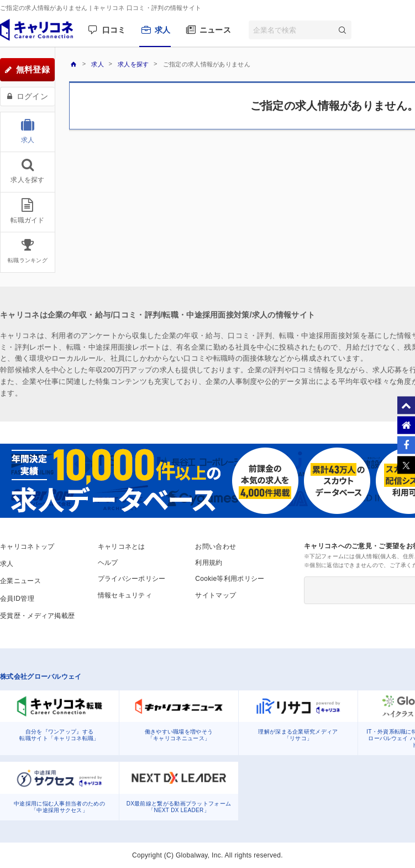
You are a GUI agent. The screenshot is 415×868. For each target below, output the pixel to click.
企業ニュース (20, 581)
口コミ (114, 30)
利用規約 (209, 563)
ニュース (215, 30)
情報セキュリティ (125, 595)
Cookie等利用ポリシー (230, 579)
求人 (163, 30)
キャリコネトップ (27, 547)
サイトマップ (216, 595)
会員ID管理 (17, 599)
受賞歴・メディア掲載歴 (37, 616)
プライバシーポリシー (132, 579)
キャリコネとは (122, 547)
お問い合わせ (216, 547)
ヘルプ (108, 563)
